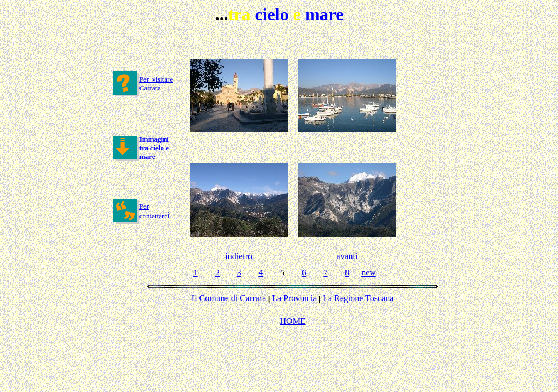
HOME (293, 321)
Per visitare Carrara (156, 84)
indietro (239, 256)
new (369, 272)
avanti (347, 256)
